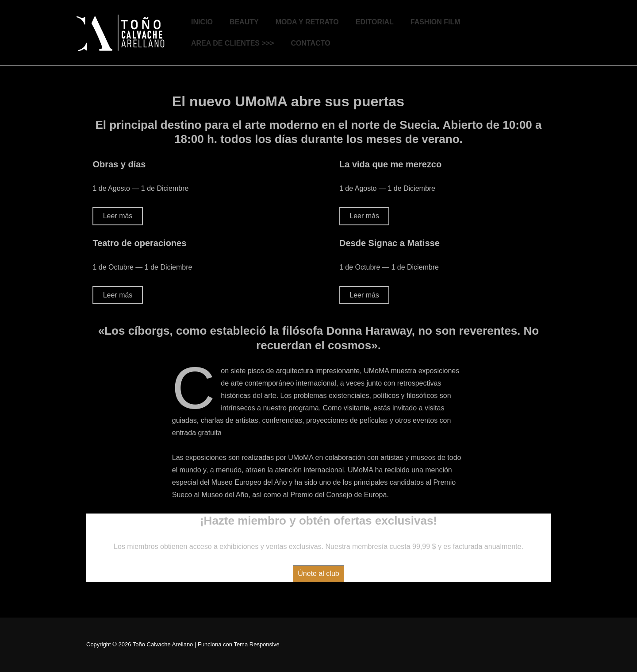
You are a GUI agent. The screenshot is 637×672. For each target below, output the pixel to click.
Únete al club (318, 574)
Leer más (118, 216)
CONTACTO (310, 43)
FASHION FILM (436, 22)
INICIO (202, 22)
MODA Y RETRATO (307, 22)
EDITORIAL (375, 22)
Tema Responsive (256, 644)
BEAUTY (244, 22)
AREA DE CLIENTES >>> (232, 43)
